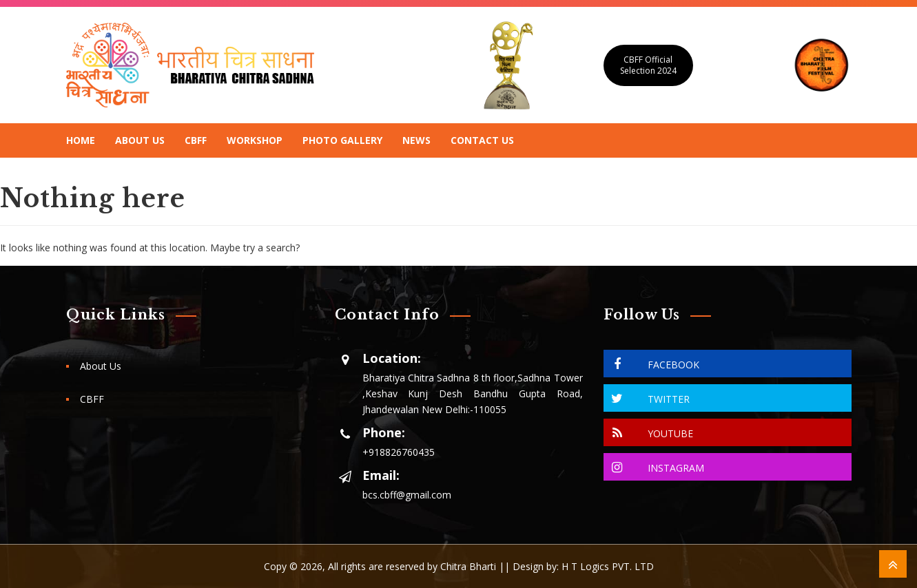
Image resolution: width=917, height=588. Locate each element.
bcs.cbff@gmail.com (407, 495)
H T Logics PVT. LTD (608, 566)
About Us (140, 140)
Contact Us (482, 140)
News (416, 140)
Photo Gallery (342, 140)
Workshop (255, 140)
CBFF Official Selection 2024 (648, 65)
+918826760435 (399, 452)
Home (81, 140)
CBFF (196, 140)
